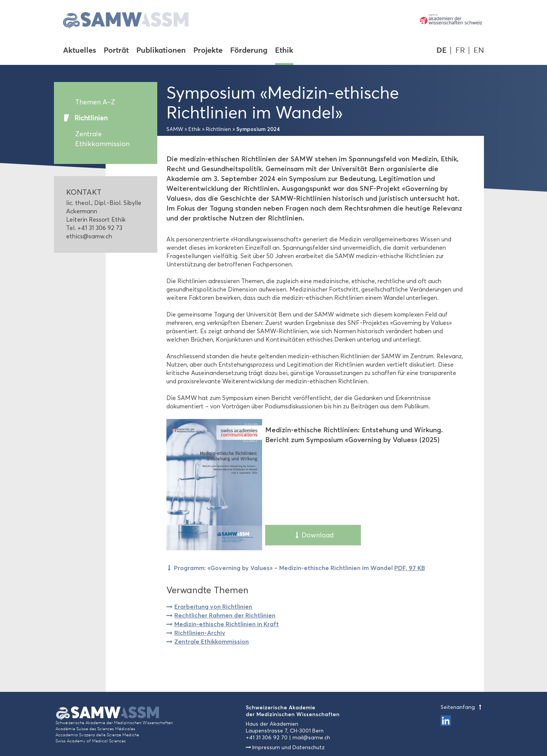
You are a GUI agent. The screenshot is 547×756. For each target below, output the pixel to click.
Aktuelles (80, 51)
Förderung (249, 51)
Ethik (284, 51)
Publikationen (161, 51)
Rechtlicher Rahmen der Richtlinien (225, 615)
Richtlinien (91, 118)
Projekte (208, 51)
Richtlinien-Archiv (200, 633)
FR (460, 50)
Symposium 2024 (258, 129)
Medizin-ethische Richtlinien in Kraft (227, 624)
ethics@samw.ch (89, 236)
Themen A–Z (95, 102)
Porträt (116, 51)
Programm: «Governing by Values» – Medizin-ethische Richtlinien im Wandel (300, 568)
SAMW (175, 129)
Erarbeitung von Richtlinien (213, 606)
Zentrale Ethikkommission (102, 139)
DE (442, 50)
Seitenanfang (462, 707)
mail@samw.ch (311, 738)
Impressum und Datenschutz (289, 747)
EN (479, 50)
